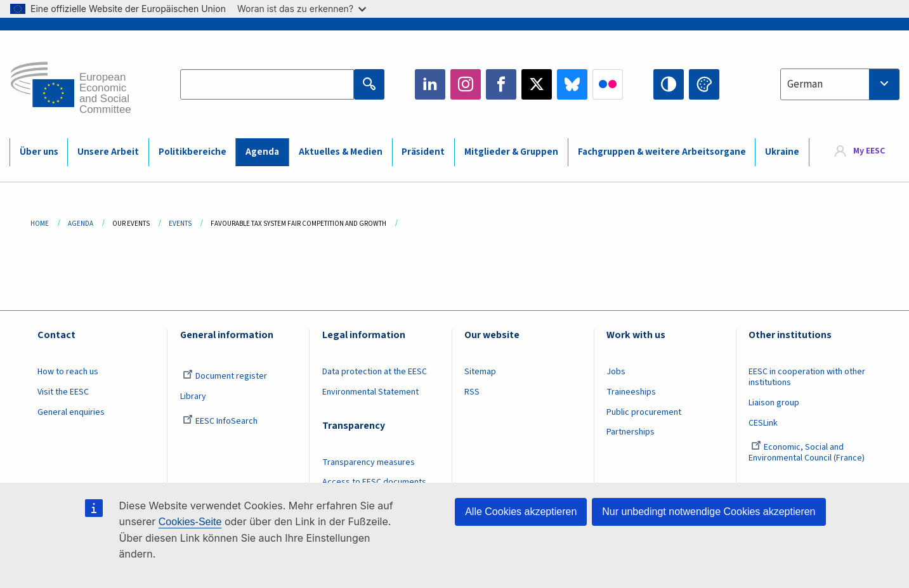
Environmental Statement (370, 392)
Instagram (466, 84)
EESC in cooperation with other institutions (807, 377)
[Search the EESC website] (267, 84)
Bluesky (572, 84)
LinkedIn (430, 84)
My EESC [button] (869, 152)
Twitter (537, 84)
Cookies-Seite (190, 522)
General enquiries (71, 412)
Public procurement (644, 412)
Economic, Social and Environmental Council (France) (808, 453)
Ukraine (782, 152)
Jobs (616, 372)
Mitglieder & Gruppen (511, 152)
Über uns (39, 152)
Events (180, 224)
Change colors (704, 84)
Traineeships (631, 392)
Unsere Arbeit (108, 152)
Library (193, 396)
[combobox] (840, 84)
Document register (225, 376)
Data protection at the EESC (375, 372)
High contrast (669, 84)
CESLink (763, 423)
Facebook (501, 84)
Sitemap (480, 372)
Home (40, 224)
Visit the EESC (63, 392)
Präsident (423, 152)
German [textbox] (805, 84)
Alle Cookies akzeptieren (521, 512)
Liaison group (774, 403)
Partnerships (631, 432)
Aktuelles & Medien (341, 152)
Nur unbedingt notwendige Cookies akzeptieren (709, 512)
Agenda (262, 152)
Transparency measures (369, 462)
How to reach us (68, 372)
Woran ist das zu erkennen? (302, 9)
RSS (472, 392)
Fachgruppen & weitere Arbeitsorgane (662, 152)
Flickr (608, 84)
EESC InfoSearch (220, 421)
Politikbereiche (193, 152)
